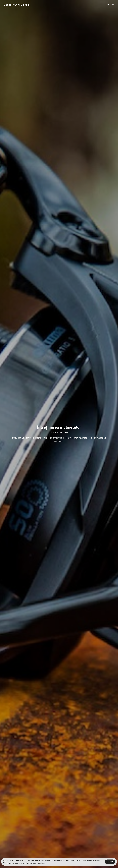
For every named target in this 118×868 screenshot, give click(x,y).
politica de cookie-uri (14, 863)
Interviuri (64, 433)
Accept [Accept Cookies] (110, 862)
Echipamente (55, 433)
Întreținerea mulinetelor (59, 427)
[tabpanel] (59, 434)
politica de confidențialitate (35, 863)
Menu (113, 5)
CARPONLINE (17, 5)
